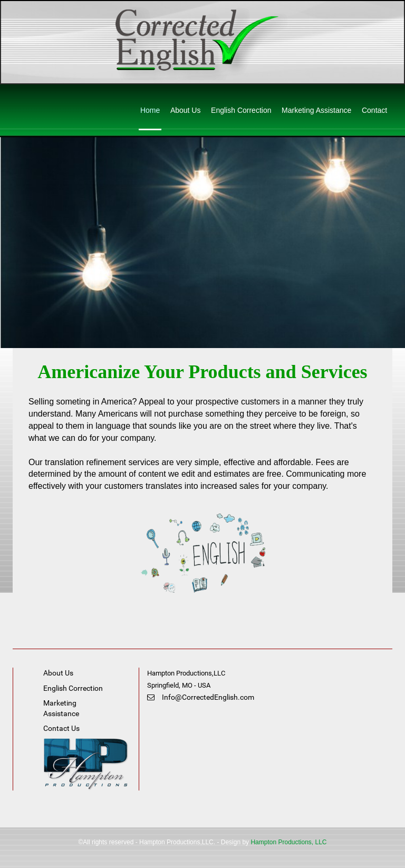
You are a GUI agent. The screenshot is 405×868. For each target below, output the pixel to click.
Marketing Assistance (316, 110)
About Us (186, 110)
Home (150, 110)
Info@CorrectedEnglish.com (201, 697)
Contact (374, 110)
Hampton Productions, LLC (288, 842)
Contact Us (61, 728)
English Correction (241, 110)
